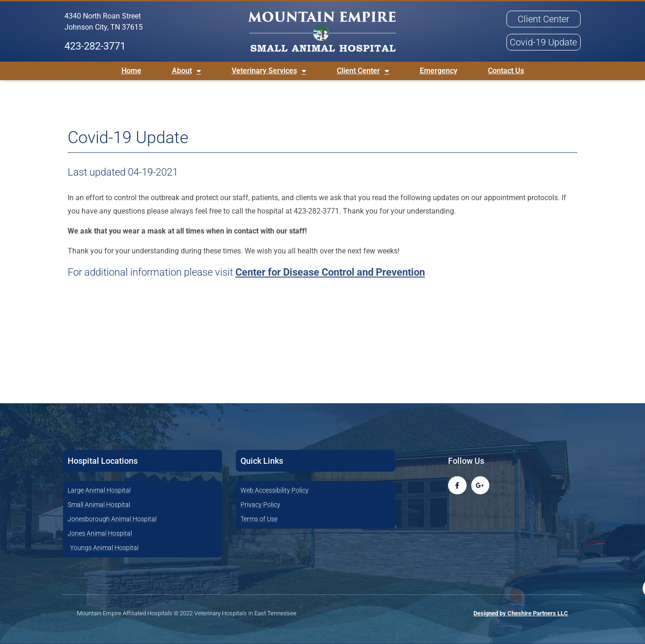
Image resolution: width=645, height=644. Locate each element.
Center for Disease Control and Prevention (330, 272)
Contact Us (506, 71)
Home (131, 71)
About (187, 71)
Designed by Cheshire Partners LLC (521, 613)
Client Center (363, 71)
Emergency (439, 71)
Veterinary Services (269, 71)
